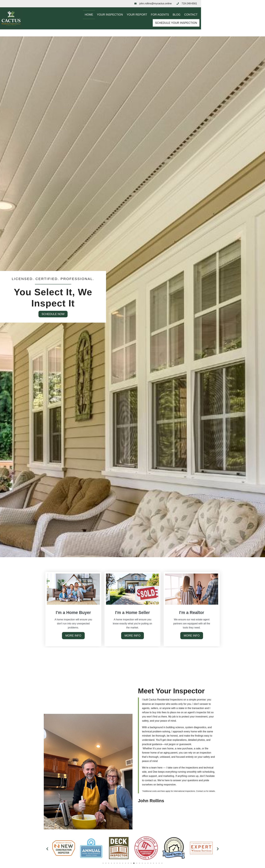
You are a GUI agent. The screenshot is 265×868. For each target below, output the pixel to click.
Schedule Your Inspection (220, 21)
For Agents (157, 21)
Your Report (134, 21)
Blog (174, 21)
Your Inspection (107, 21)
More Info (73, 636)
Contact (188, 21)
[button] (47, 849)
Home (86, 21)
